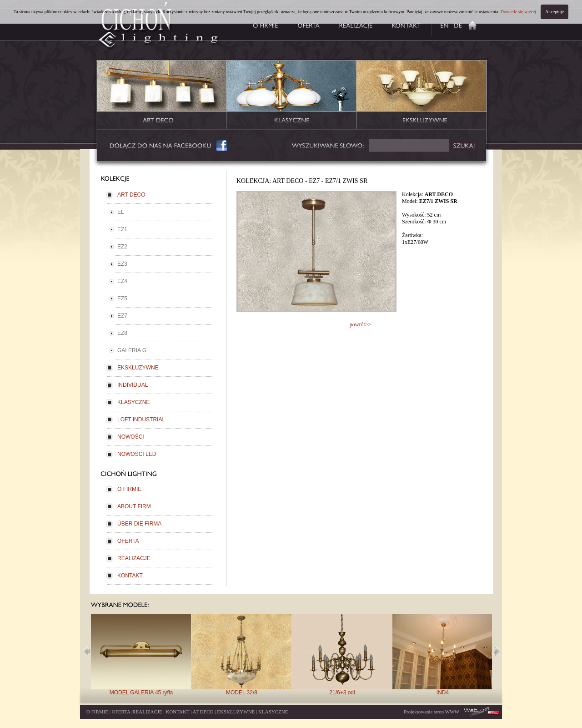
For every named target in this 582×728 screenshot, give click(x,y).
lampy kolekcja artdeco (162, 96)
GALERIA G (132, 350)
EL (121, 212)
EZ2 (122, 247)
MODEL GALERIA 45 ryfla (141, 655)
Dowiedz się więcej (518, 12)
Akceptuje (554, 12)
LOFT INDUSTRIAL (141, 420)
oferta (309, 25)
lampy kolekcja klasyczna (291, 96)
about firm (441, 25)
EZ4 (122, 281)
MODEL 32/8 (241, 655)
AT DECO (203, 712)
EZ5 (122, 298)
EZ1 (122, 229)
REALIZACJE (134, 558)
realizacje (356, 25)
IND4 (442, 655)
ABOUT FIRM (134, 506)
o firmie (263, 25)
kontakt (406, 25)
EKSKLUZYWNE (138, 368)
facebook (169, 146)
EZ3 (122, 264)
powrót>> (361, 324)
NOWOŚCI (131, 437)
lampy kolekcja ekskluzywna (421, 96)
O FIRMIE (129, 489)
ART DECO (131, 195)
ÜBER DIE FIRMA (139, 524)
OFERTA (128, 541)
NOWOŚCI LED (137, 454)
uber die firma (458, 25)
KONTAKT (130, 576)
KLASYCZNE (133, 402)
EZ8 (122, 333)
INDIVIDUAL (133, 385)
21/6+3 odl (342, 655)
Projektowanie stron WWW (431, 712)
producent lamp (476, 25)
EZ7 (122, 316)
